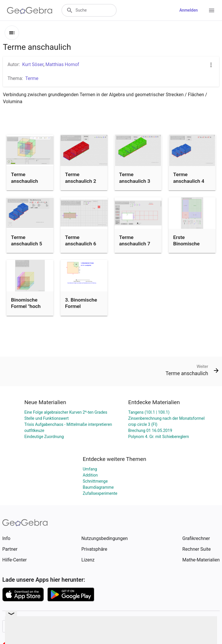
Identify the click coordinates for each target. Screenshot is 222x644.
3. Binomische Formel (81, 303)
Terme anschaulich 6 (81, 240)
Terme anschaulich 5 (27, 240)
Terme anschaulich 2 (81, 178)
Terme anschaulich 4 (189, 178)
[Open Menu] (212, 10)
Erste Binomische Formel (186, 244)
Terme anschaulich (24, 178)
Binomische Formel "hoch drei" (26, 306)
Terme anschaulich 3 (135, 178)
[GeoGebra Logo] (30, 10)
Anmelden (188, 10)
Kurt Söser (33, 64)
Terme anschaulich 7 (135, 240)
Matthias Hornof (62, 64)
